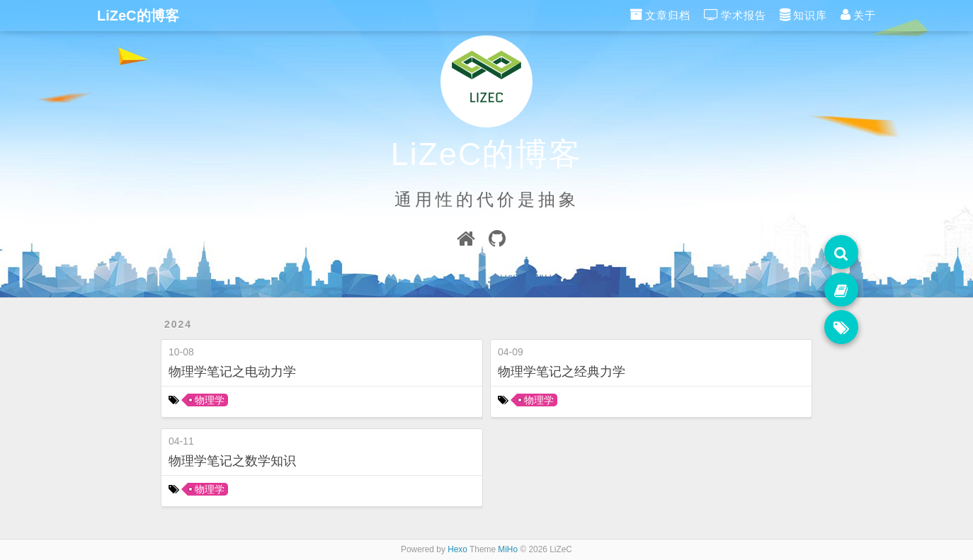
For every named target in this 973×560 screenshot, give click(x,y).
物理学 (210, 400)
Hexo (457, 549)
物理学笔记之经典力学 (562, 372)
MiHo (508, 549)
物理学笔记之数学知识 (232, 461)
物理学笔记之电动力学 (232, 372)
